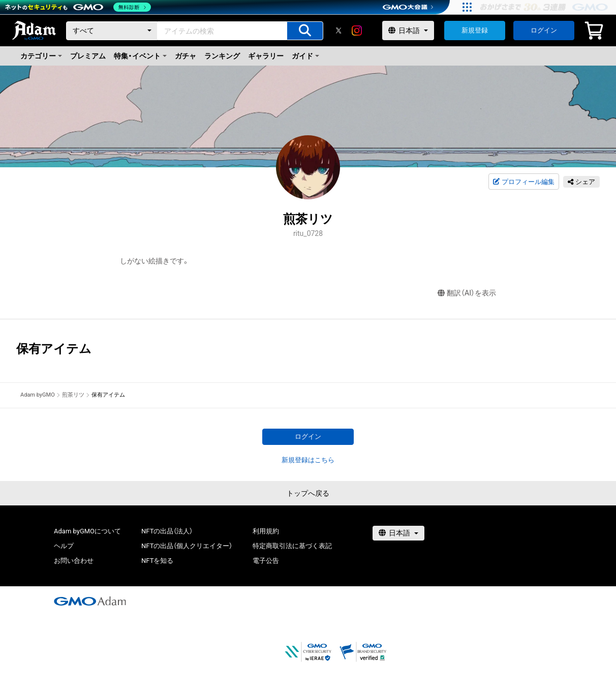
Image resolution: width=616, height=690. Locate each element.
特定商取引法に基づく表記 (292, 546)
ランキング (222, 56)
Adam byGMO (38, 395)
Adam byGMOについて (87, 531)
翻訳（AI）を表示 (467, 293)
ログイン (544, 30)
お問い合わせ (74, 561)
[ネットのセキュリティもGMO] (78, 7)
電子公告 (266, 561)
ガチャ (186, 56)
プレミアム (88, 56)
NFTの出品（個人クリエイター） (187, 546)
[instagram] (357, 31)
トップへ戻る (308, 493)
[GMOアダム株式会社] (90, 601)
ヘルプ (64, 546)
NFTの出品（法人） (167, 531)
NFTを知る (157, 561)
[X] (338, 31)
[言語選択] (408, 31)
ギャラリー (266, 56)
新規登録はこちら (308, 460)
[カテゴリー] (112, 31)
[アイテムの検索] (305, 31)
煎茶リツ (73, 395)
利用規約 (266, 531)
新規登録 (475, 30)
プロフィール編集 (523, 182)
